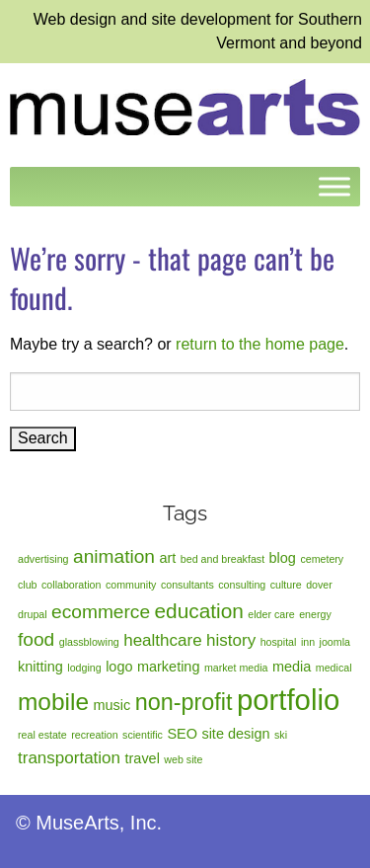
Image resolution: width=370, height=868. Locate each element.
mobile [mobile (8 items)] (53, 702)
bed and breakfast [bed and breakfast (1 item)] (222, 559)
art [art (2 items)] (167, 558)
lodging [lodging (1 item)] (84, 668)
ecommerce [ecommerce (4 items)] (101, 612)
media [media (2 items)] (292, 667)
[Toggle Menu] (334, 186)
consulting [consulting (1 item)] (242, 585)
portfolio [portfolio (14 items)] (288, 700)
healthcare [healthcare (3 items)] (162, 640)
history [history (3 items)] (231, 640)
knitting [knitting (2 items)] (40, 667)
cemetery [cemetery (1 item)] (322, 559)
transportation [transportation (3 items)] (69, 758)
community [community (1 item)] (131, 585)
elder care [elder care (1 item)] (271, 614)
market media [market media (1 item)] (236, 668)
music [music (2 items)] (111, 705)
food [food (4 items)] (36, 639)
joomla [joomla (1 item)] (335, 642)
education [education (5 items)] (199, 611)
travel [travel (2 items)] (143, 758)
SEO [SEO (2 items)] (182, 734)
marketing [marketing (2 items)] (169, 667)
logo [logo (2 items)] (119, 667)
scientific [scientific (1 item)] (143, 735)
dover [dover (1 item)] (319, 585)
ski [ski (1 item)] (281, 735)
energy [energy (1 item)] (315, 614)
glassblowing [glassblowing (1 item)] (89, 642)
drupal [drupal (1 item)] (33, 614)
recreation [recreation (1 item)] (94, 735)
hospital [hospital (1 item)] (279, 642)
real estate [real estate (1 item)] (42, 735)
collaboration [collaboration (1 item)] (71, 585)
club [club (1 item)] (28, 585)
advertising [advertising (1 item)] (43, 559)
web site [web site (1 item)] (183, 759)
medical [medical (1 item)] (334, 668)
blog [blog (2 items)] (283, 558)
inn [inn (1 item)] (308, 642)
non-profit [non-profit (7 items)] (184, 702)
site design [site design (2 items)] (235, 734)
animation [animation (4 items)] (114, 556)
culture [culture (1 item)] (286, 585)
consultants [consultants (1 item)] (187, 585)
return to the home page (260, 344)
